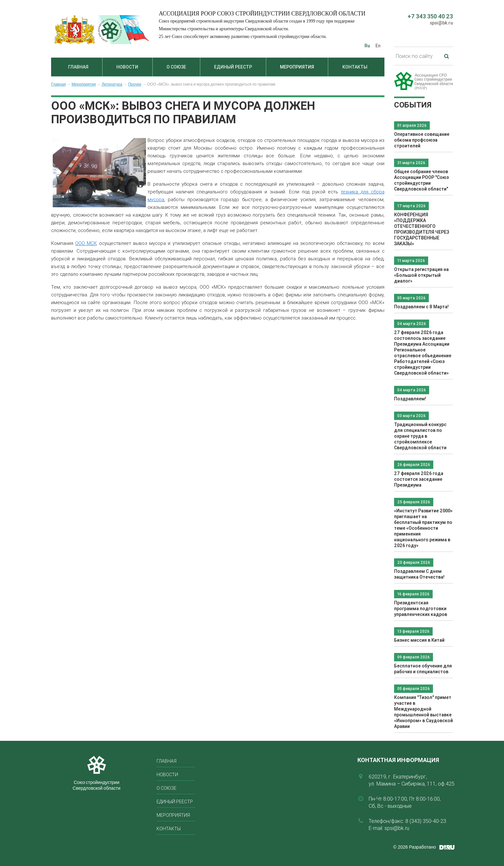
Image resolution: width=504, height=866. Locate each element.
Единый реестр (233, 67)
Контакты (355, 67)
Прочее (135, 84)
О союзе (176, 67)
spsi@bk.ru (441, 23)
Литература (112, 84)
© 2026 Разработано (414, 847)
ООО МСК (86, 243)
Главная (78, 67)
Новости (127, 67)
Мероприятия (297, 67)
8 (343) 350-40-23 (426, 821)
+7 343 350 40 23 (430, 16)
